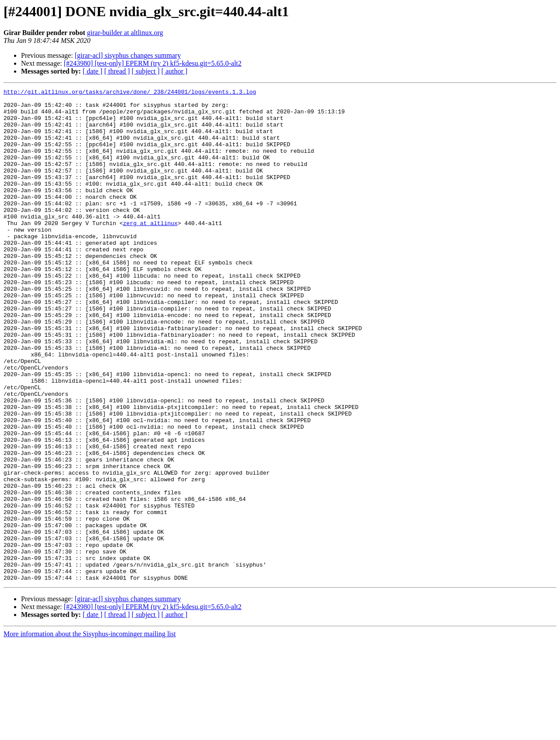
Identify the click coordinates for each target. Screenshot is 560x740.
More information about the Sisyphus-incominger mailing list (90, 732)
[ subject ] (146, 71)
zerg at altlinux (150, 250)
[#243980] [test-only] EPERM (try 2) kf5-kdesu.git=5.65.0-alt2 (153, 63)
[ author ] (175, 71)
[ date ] (93, 71)
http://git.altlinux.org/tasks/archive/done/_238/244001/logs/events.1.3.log (130, 93)
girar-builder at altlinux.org (125, 33)
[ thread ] (117, 71)
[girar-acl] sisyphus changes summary (128, 55)
